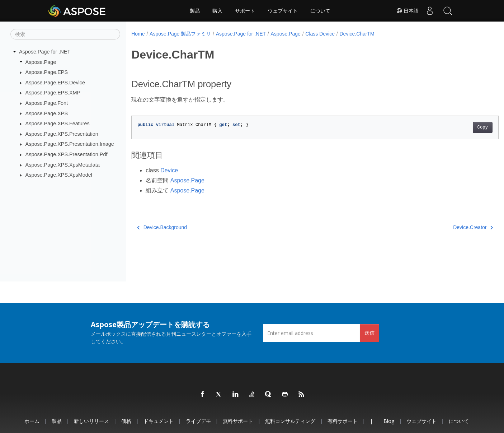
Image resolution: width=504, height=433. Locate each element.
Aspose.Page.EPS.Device (55, 83)
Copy (457, 127)
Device (169, 170)
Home (138, 34)
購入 (217, 11)
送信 (369, 333)
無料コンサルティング (290, 421)
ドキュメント (159, 421)
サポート (245, 11)
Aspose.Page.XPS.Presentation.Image (70, 144)
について (320, 11)
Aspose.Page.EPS (47, 72)
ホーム (32, 421)
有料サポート (343, 421)
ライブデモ (198, 421)
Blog (389, 421)
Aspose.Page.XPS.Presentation (62, 134)
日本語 (408, 11)
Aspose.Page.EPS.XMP (53, 93)
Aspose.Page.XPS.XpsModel (59, 175)
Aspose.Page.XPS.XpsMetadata (63, 165)
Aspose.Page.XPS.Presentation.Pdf (67, 154)
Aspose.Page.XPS (47, 113)
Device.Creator (448, 227)
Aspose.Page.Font (47, 103)
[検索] (65, 34)
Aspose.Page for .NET (45, 52)
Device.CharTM (357, 34)
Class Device (320, 34)
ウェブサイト (283, 11)
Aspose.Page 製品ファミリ (180, 34)
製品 (195, 11)
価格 (126, 421)
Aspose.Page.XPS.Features (58, 124)
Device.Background (162, 227)
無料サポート (238, 421)
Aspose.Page (41, 62)
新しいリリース (91, 421)
